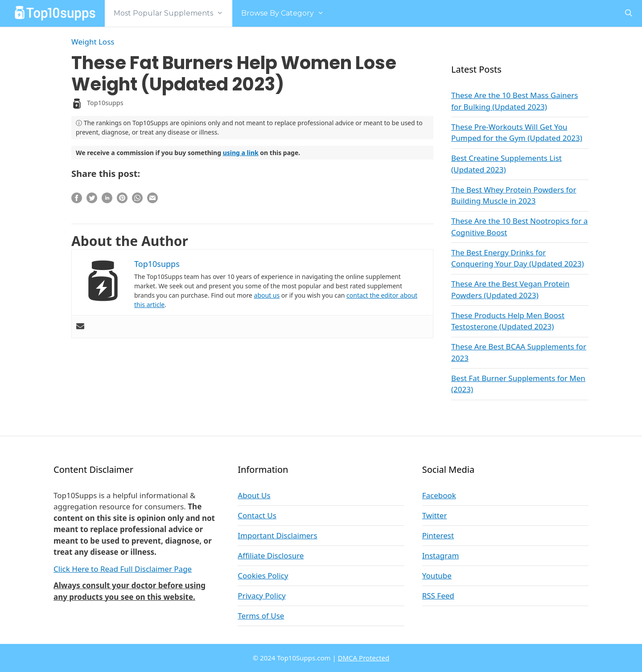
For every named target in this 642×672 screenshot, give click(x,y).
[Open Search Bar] (628, 13)
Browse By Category (287, 13)
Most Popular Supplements (173, 13)
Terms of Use (261, 616)
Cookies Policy (263, 576)
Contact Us (257, 515)
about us (267, 295)
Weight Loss (93, 42)
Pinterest (438, 535)
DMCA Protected (364, 658)
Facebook (439, 495)
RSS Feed (438, 596)
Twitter (435, 515)
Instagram (441, 555)
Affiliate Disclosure (271, 555)
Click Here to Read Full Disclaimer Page (123, 569)
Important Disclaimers (277, 535)
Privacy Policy (261, 596)
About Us (254, 495)
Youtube (437, 576)
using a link (241, 153)
